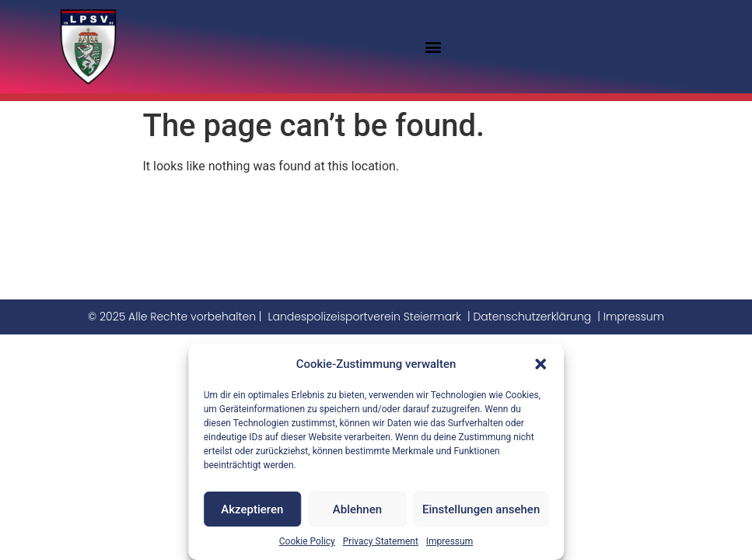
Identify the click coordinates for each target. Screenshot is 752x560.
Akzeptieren (252, 509)
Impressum (449, 541)
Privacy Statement (381, 541)
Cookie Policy (307, 541)
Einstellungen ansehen (481, 509)
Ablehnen (357, 509)
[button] (540, 364)
